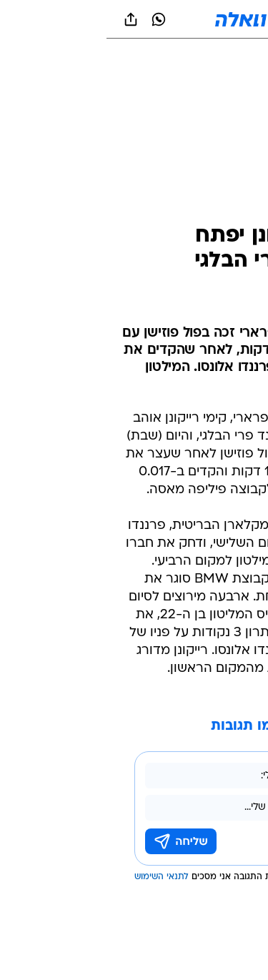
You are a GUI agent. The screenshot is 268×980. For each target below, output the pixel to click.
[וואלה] (134, 19)
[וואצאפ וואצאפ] (52, 19)
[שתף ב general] (24, 19)
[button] (207, 19)
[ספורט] (238, 58)
